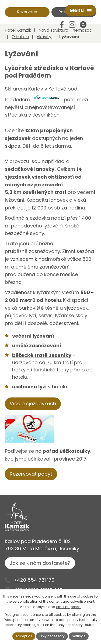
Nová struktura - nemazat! (66, 30)
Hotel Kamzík (18, 30)
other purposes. (69, 607)
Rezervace (27, 12)
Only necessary (52, 636)
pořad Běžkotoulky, (67, 451)
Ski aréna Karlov (24, 89)
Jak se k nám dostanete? (40, 563)
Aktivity (44, 37)
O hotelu (20, 37)
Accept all (24, 636)
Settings (79, 636)
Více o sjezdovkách (33, 404)
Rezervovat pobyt (31, 474)
